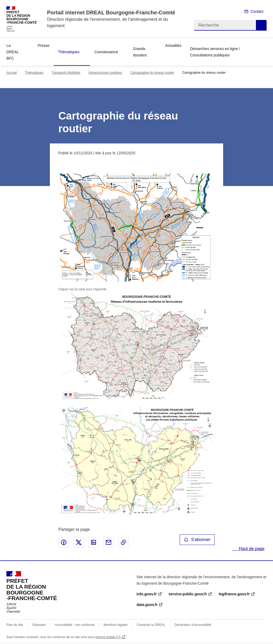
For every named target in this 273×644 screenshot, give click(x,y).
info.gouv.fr (147, 594)
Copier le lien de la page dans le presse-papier (123, 542)
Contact (257, 11)
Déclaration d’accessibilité (193, 625)
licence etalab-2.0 (108, 637)
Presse (44, 46)
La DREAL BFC (13, 52)
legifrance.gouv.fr (234, 594)
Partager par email (109, 542)
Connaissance (106, 52)
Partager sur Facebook (64, 542)
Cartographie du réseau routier (152, 73)
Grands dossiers (140, 52)
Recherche (261, 25)
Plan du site (15, 625)
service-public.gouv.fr (188, 594)
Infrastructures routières (105, 73)
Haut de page (251, 549)
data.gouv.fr (147, 605)
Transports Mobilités (66, 73)
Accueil (12, 73)
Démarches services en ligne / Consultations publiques (215, 52)
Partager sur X (79, 542)
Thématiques (69, 52)
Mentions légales (116, 625)
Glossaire (39, 625)
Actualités (173, 46)
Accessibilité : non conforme (75, 625)
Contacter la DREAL (151, 625)
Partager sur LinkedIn (94, 542)
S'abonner (197, 540)
